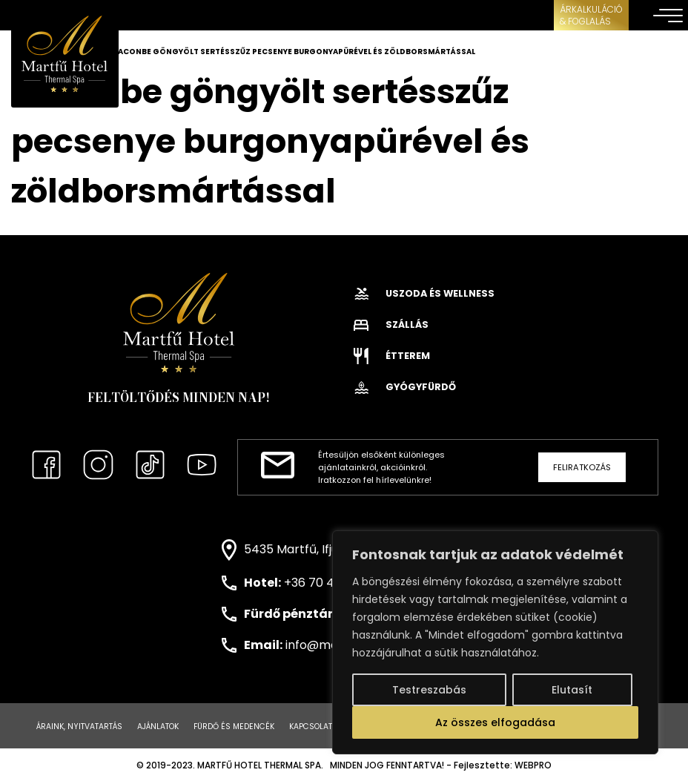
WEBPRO (533, 765)
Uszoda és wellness (424, 293)
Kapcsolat (311, 727)
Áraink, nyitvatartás (79, 727)
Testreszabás (429, 690)
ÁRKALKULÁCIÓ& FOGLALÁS (591, 15)
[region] (495, 642)
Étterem (392, 356)
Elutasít (572, 690)
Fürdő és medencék (234, 727)
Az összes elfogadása (495, 722)
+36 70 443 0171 (329, 583)
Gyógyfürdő (405, 387)
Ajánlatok (158, 727)
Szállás (391, 325)
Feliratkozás (582, 467)
